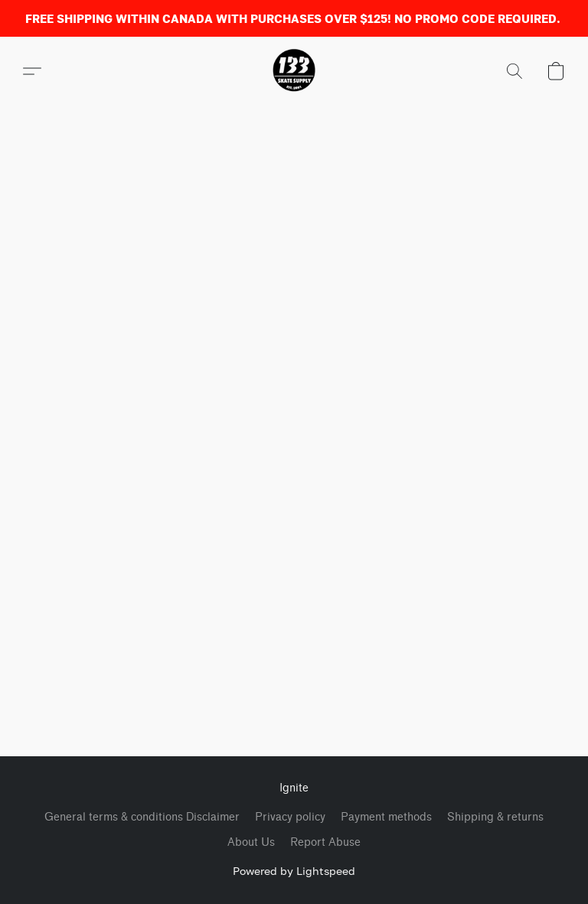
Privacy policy (290, 817)
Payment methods (386, 817)
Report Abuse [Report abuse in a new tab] (325, 842)
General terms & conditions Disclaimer (142, 817)
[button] (294, 71)
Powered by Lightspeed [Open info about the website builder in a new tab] (294, 871)
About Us (251, 842)
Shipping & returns (495, 817)
